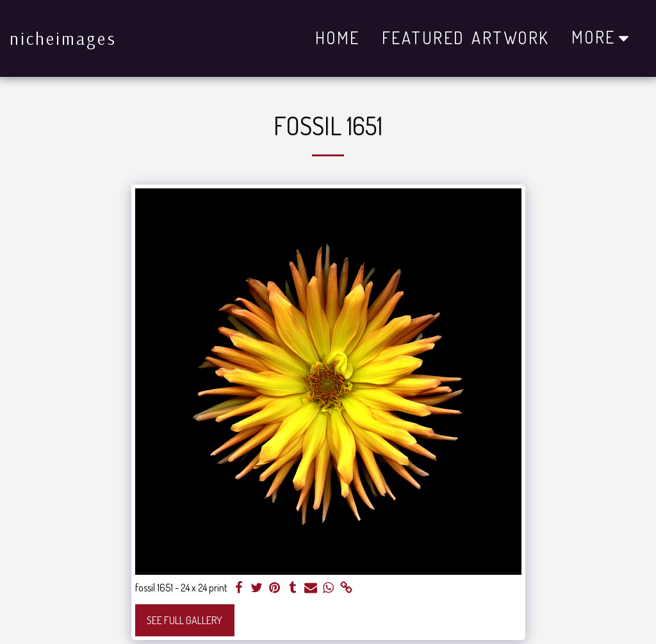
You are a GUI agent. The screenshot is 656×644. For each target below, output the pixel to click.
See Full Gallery (184, 620)
